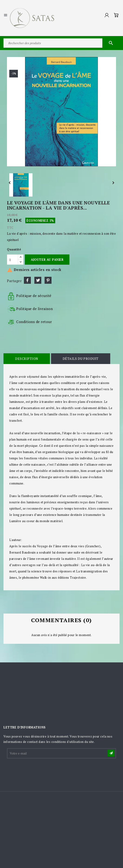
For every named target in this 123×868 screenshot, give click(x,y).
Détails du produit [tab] (81, 359)
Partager (27, 280)
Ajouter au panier (47, 260)
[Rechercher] (61, 43)
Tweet (38, 280)
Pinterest (48, 280)
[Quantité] (13, 260)
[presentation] (43, 771)
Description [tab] (27, 359)
